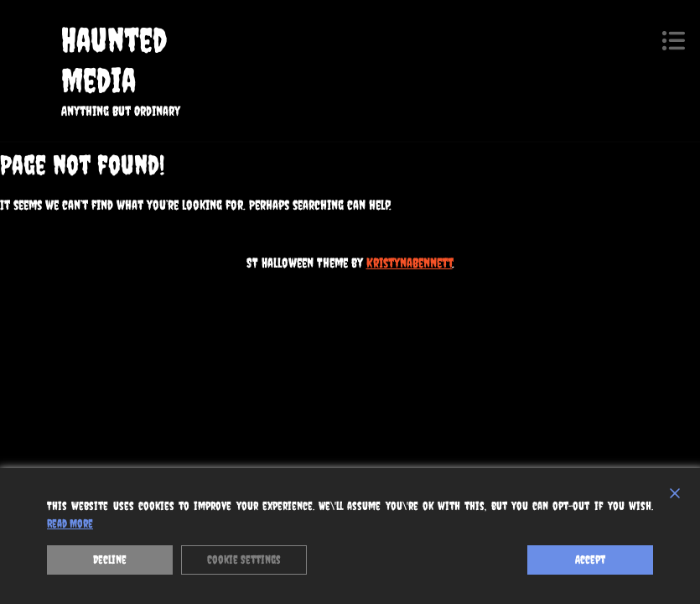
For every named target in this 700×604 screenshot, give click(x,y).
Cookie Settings (244, 560)
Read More (70, 523)
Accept (590, 560)
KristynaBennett (410, 263)
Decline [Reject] (110, 560)
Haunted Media (114, 60)
